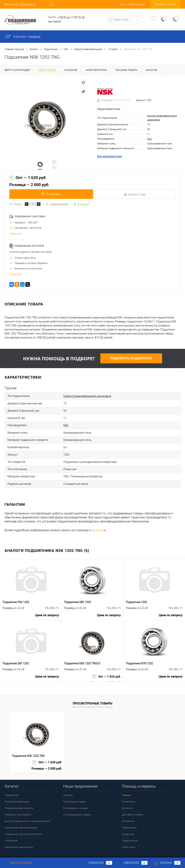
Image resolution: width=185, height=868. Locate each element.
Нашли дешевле (57, 206)
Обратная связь (18, 863)
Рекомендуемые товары (77, 806)
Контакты (127, 799)
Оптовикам (128, 812)
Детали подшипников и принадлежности (27, 812)
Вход (123, 4)
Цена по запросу (47, 608)
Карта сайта (129, 838)
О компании (129, 793)
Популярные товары (75, 793)
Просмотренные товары (92, 694)
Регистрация (137, 4)
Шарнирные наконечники (19, 838)
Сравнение (97, 863)
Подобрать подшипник (131, 360)
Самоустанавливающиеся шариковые (87, 397)
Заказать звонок (165, 4)
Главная (126, 786)
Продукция (128, 825)
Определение (28, 4)
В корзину (50, 196)
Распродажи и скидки (75, 799)
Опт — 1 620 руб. (28, 179)
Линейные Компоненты (18, 806)
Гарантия (98, 521)
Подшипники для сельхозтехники (23, 825)
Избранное (132, 863)
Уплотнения (11, 832)
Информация (129, 819)
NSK (149, 139)
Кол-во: (18, 206)
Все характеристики (109, 157)
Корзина (166, 863)
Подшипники (12, 786)
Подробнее (16, 235)
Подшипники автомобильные (21, 819)
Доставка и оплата (132, 806)
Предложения (130, 832)
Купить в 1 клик (135, 196)
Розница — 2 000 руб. (29, 186)
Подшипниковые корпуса (19, 799)
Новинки (68, 786)
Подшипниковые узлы (17, 793)
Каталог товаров (23, 37)
